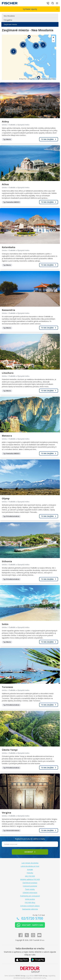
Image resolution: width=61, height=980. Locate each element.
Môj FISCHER (30, 876)
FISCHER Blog (30, 902)
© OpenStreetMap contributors (46, 79)
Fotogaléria (8, 20)
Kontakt (30, 869)
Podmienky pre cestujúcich (30, 896)
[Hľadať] (53, 3)
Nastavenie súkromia (30, 909)
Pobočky (30, 873)
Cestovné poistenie (30, 886)
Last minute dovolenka (30, 863)
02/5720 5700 (32, 918)
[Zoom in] (53, 37)
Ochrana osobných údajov (30, 906)
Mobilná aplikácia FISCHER (30, 879)
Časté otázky (30, 889)
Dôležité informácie (30, 893)
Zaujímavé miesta (10, 24)
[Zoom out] (53, 41)
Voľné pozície (30, 899)
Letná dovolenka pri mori (30, 866)
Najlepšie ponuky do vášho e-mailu (30, 839)
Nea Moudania (9, 16)
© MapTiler (23, 79)
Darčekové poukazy (30, 883)
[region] (29, 57)
